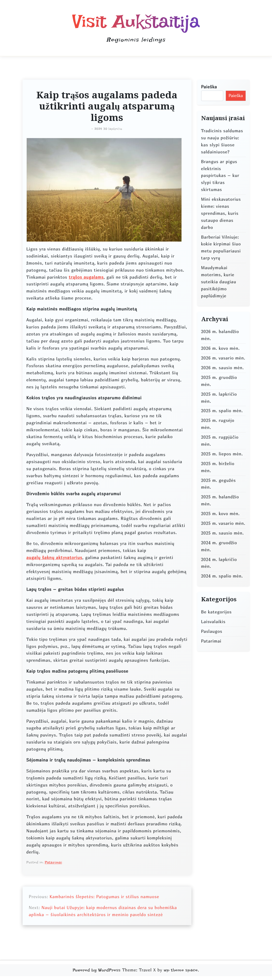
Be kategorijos (217, 612)
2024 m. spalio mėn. (222, 576)
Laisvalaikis (213, 622)
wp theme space (181, 970)
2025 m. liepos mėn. (222, 454)
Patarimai (54, 862)
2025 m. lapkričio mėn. (219, 398)
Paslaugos (212, 631)
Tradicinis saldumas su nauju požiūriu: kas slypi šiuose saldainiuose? (222, 141)
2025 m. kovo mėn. (220, 514)
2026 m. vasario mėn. (223, 358)
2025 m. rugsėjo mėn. (218, 424)
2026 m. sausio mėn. (223, 368)
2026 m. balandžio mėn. (220, 335)
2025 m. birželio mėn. (218, 467)
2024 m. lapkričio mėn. (219, 563)
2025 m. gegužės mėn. (218, 484)
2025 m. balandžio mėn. (220, 500)
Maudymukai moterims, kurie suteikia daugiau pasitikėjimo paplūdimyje (219, 282)
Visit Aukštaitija (136, 21)
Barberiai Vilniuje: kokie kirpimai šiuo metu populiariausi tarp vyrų (221, 248)
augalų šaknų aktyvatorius (54, 557)
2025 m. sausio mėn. (223, 533)
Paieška (209, 87)
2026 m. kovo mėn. (220, 348)
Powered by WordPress (97, 970)
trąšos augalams (86, 277)
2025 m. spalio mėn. (222, 411)
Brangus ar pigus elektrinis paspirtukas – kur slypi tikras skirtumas (220, 176)
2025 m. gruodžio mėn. (219, 381)
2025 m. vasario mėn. (223, 523)
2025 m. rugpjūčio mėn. (220, 441)
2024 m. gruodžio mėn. (219, 546)
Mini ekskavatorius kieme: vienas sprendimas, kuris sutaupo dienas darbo (221, 213)
